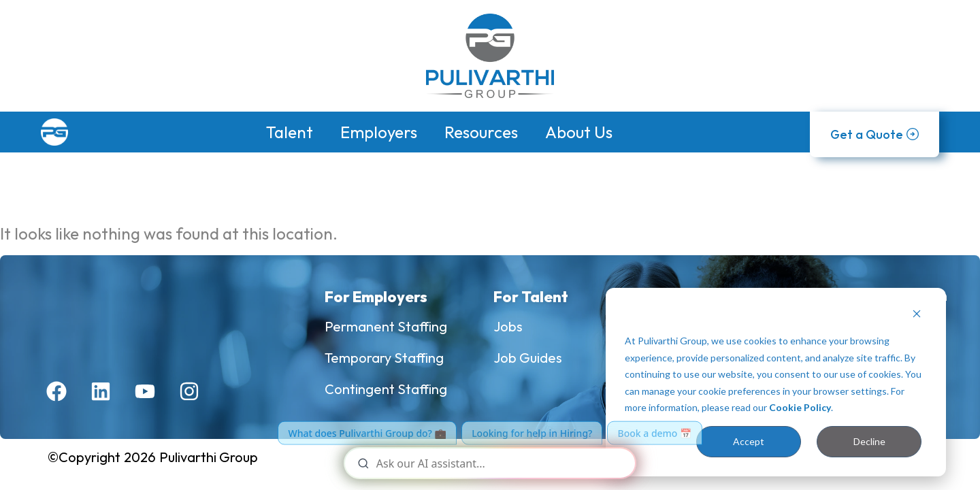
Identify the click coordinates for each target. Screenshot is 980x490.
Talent (290, 132)
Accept (749, 441)
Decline (869, 441)
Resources (481, 132)
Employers (379, 132)
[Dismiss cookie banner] (917, 315)
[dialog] (776, 382)
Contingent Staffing (386, 389)
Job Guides (528, 358)
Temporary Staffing (384, 358)
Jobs (508, 326)
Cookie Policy (800, 407)
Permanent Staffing (386, 326)
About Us (579, 132)
